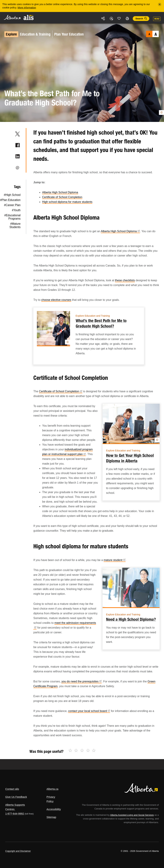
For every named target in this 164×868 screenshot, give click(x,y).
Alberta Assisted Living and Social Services (132, 815)
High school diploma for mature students (67, 202)
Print (127, 18)
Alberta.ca (53, 789)
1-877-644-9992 (15, 814)
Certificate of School (61, 391)
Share (103, 18)
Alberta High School (120, 231)
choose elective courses (56, 300)
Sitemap (51, 817)
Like (119, 18)
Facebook (17, 145)
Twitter (17, 134)
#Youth (16, 210)
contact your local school (89, 711)
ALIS (29, 17)
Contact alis (12, 789)
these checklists (125, 280)
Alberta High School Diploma (60, 192)
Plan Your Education (69, 34)
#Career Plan (12, 205)
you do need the (82, 681)
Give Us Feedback (16, 797)
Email (17, 168)
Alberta (12, 17)
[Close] (160, 4)
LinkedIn (17, 156)
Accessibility (54, 809)
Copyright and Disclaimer (18, 851)
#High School (12, 195)
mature (115, 560)
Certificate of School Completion (62, 197)
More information (27, 8)
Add (111, 18)
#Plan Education (10, 200)
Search (139, 19)
